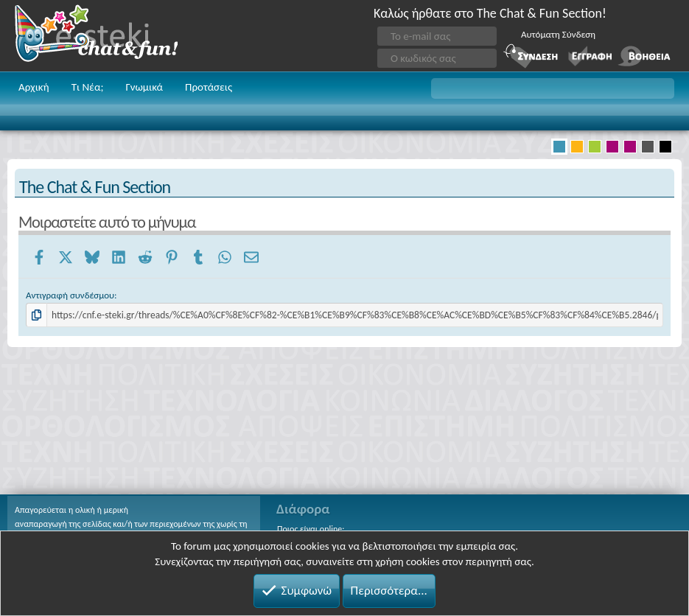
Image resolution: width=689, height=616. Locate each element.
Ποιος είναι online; (311, 529)
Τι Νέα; (88, 87)
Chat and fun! (107, 36)
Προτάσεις (209, 87)
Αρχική (34, 87)
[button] (553, 88)
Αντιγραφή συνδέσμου (70, 295)
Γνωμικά (144, 87)
